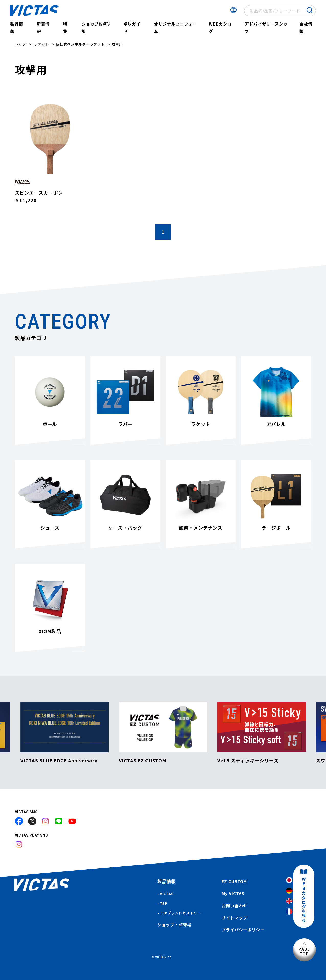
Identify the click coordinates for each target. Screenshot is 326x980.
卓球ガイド (132, 27)
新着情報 (43, 27)
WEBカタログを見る (304, 900)
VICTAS (167, 894)
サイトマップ (235, 918)
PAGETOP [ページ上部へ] (304, 952)
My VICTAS (233, 893)
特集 (65, 27)
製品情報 (17, 27)
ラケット (42, 44)
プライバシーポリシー (243, 930)
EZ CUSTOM (234, 881)
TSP (164, 903)
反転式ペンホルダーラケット (80, 44)
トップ (20, 44)
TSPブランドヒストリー (180, 913)
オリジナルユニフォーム (175, 27)
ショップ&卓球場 (96, 27)
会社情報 (306, 27)
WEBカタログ (220, 27)
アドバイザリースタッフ (266, 27)
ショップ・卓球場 (174, 925)
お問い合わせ (235, 906)
